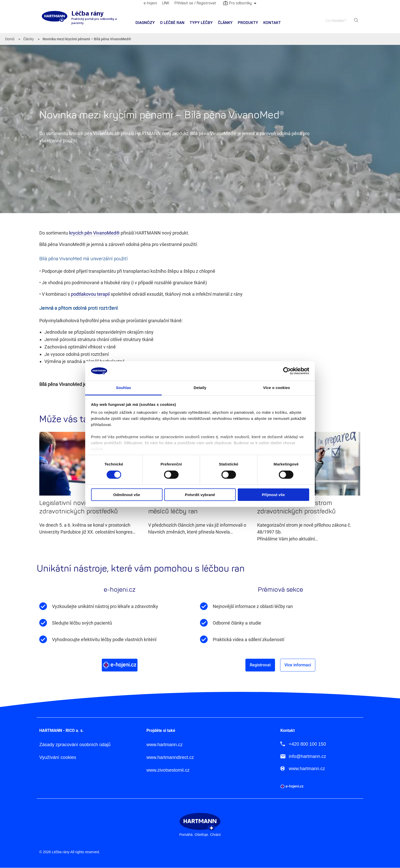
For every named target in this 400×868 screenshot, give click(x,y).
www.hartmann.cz (165, 745)
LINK (166, 3)
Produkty (248, 23)
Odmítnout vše (127, 495)
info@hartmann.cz (307, 756)
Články (225, 23)
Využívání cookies (58, 757)
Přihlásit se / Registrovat (195, 3)
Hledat (356, 20)
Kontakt (272, 23)
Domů (10, 39)
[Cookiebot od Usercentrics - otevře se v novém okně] (287, 371)
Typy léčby (201, 23)
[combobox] (338, 21)
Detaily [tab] (200, 388)
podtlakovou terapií (90, 294)
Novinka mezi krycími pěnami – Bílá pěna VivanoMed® (87, 39)
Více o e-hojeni (120, 665)
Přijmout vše (273, 495)
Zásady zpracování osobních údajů (75, 745)
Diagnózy (145, 23)
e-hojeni (150, 3)
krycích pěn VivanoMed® (94, 233)
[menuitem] (145, 23)
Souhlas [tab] (123, 388)
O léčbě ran (172, 23)
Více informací (298, 665)
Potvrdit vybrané (200, 495)
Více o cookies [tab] (277, 388)
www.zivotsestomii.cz (168, 770)
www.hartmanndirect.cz (170, 757)
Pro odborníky (237, 4)
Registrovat (260, 665)
